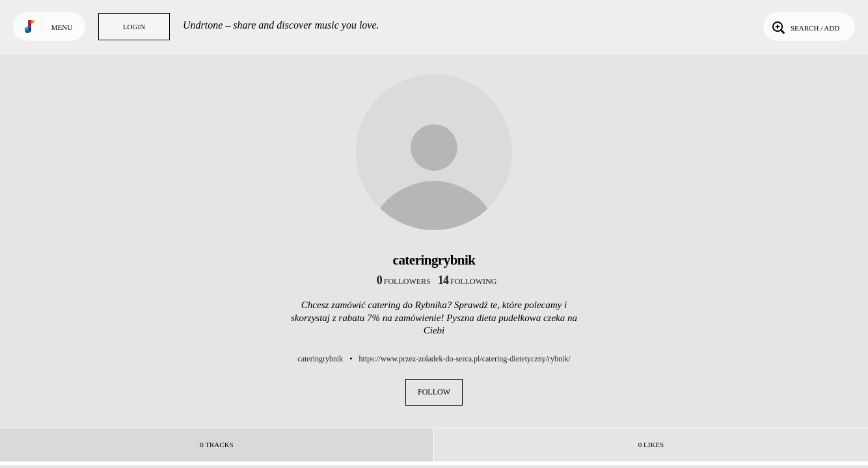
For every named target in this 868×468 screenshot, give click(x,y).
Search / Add (805, 27)
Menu (62, 27)
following (468, 281)
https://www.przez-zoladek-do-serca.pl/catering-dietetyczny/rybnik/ (465, 359)
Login (134, 27)
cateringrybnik (320, 359)
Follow (434, 392)
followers (404, 281)
